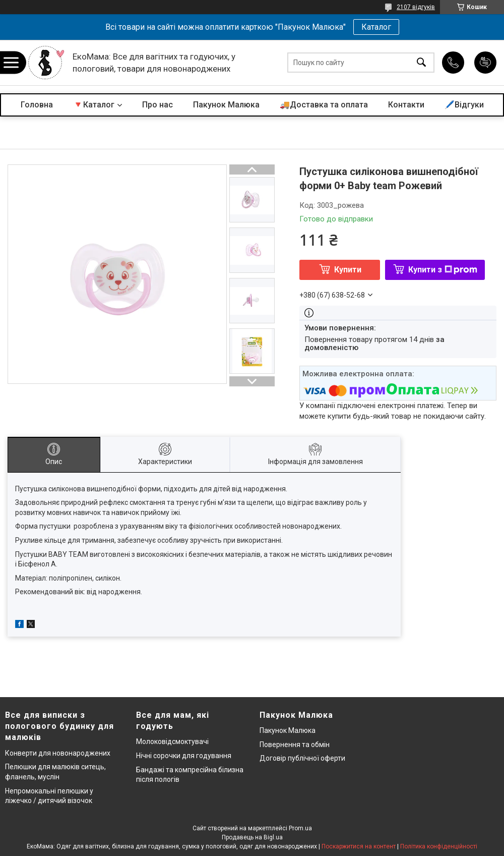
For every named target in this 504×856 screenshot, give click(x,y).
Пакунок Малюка (226, 105)
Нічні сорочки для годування (184, 756)
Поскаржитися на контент (359, 846)
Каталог (376, 27)
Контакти (406, 105)
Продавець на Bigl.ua (252, 837)
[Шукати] (421, 63)
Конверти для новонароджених (58, 753)
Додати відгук (485, 63)
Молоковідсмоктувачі (172, 741)
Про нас (157, 105)
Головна (37, 105)
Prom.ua (300, 828)
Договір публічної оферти (302, 758)
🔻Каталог (94, 105)
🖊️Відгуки (464, 105)
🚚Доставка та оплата (324, 105)
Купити (348, 270)
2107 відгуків (416, 7)
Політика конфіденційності (439, 846)
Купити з (443, 270)
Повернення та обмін (295, 745)
